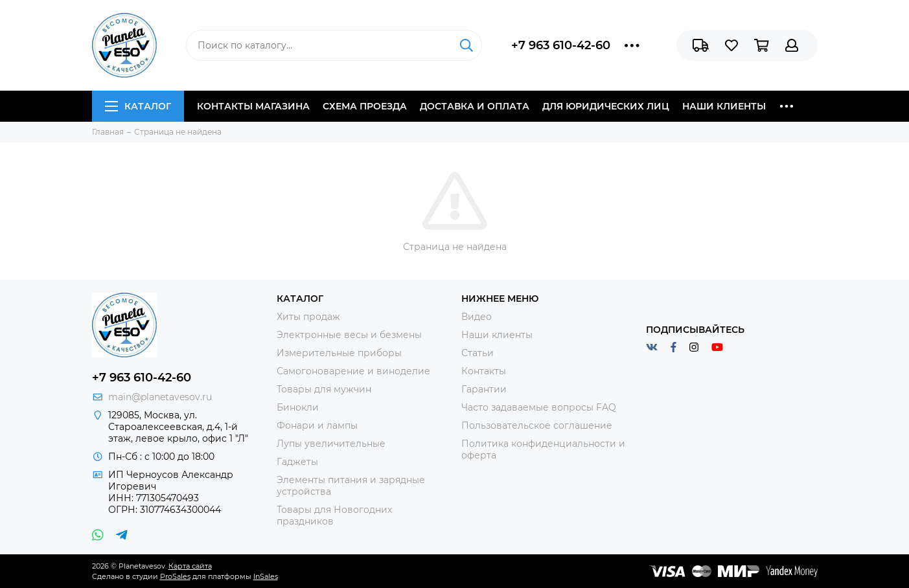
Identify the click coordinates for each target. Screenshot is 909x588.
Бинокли (298, 407)
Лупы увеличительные (331, 444)
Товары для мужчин (324, 389)
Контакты (484, 371)
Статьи (478, 353)
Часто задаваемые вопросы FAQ (539, 407)
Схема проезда (365, 106)
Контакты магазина (253, 106)
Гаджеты (297, 462)
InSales (266, 576)
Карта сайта (190, 566)
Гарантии (484, 389)
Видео (477, 317)
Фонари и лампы (317, 425)
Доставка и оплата (475, 106)
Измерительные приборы (339, 353)
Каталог (138, 106)
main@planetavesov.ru (160, 397)
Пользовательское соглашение (537, 425)
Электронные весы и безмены (349, 335)
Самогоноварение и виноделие (353, 371)
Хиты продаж (308, 317)
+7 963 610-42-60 (561, 45)
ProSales (175, 576)
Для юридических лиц (606, 106)
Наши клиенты (724, 106)
